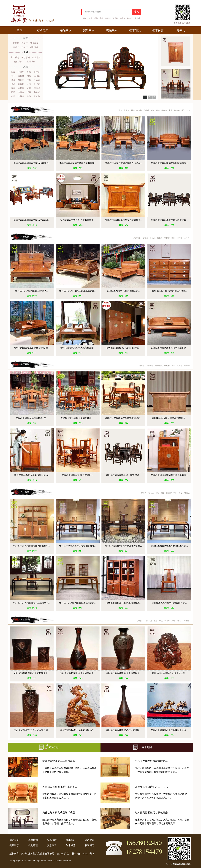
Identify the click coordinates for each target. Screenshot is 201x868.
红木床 (130, 18)
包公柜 (177, 110)
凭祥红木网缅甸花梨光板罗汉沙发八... (124, 163)
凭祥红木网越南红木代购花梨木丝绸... (169, 730)
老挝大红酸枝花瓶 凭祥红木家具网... (32, 730)
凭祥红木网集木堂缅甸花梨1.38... (32, 418)
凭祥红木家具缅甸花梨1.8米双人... (32, 291)
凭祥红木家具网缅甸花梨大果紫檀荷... (78, 163)
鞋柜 (188, 110)
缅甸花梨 (34, 43)
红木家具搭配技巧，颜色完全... (152, 813)
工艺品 (137, 18)
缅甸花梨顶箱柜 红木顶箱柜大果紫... (123, 348)
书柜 (96, 18)
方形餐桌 (150, 366)
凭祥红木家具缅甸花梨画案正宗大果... (78, 603)
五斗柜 (187, 238)
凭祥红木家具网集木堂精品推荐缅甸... (32, 163)
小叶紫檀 (34, 47)
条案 (13, 96)
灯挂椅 (187, 366)
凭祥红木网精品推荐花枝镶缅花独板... (78, 546)
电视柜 (21, 72)
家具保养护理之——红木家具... (60, 761)
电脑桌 (21, 96)
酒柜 (13, 84)
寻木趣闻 (147, 747)
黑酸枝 (16, 47)
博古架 (123, 18)
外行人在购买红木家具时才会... (152, 761)
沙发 (85, 18)
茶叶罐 (167, 621)
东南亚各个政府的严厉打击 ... (151, 787)
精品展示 (52, 840)
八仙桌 (37, 80)
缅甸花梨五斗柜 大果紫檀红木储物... (169, 291)
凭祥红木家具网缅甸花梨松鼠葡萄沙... (169, 163)
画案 (13, 92)
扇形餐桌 (159, 366)
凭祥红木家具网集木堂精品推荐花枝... (124, 546)
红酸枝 (25, 43)
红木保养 (71, 845)
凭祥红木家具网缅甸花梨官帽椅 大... (169, 603)
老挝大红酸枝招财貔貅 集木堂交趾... (169, 673)
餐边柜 (21, 80)
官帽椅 (21, 76)
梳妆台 (160, 238)
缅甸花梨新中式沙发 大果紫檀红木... (78, 220)
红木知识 (54, 747)
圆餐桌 (142, 366)
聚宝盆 (149, 621)
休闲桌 (37, 76)
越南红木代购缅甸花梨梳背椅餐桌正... (124, 418)
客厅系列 (15, 57)
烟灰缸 (187, 621)
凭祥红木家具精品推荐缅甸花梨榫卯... (32, 546)
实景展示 (52, 845)
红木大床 (137, 238)
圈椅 (101, 18)
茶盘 (161, 621)
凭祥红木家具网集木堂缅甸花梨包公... (124, 220)
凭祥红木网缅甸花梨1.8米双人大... (123, 291)
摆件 (173, 621)
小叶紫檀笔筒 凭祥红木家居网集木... (32, 673)
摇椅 (29, 76)
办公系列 (18, 62)
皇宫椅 (108, 18)
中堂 (29, 80)
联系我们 (90, 845)
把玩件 (180, 621)
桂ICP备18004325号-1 (83, 854)
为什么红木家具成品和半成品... (60, 813)
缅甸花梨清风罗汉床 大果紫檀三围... (78, 348)
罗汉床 (21, 84)
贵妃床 (37, 84)
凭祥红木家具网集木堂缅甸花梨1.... (78, 418)
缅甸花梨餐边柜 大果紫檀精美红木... (169, 418)
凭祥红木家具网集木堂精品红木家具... (32, 220)
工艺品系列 (30, 62)
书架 (163, 493)
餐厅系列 (26, 57)
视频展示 (14, 845)
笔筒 (29, 96)
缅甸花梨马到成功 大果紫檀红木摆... (78, 730)
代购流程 (33, 845)
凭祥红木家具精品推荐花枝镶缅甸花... (32, 603)
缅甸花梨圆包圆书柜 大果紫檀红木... (123, 603)
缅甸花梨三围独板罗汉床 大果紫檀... (32, 348)
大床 (29, 84)
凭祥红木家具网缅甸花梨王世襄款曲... (78, 291)
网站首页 (14, 840)
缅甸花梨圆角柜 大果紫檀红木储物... (32, 475)
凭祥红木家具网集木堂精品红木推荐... (169, 546)
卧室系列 (36, 57)
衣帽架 (21, 88)
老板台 (21, 92)
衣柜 (29, 88)
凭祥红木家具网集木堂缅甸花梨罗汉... (169, 348)
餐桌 (90, 18)
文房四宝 (141, 621)
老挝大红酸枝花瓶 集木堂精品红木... (78, 673)
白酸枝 (25, 47)
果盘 (155, 621)
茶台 (13, 76)
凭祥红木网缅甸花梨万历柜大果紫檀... (169, 475)
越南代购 (33, 840)
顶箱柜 (115, 18)
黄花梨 (16, 43)
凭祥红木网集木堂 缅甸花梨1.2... (78, 475)
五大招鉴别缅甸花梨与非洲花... (60, 787)
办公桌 (37, 92)
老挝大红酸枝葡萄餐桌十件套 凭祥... (123, 475)
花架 (13, 88)
